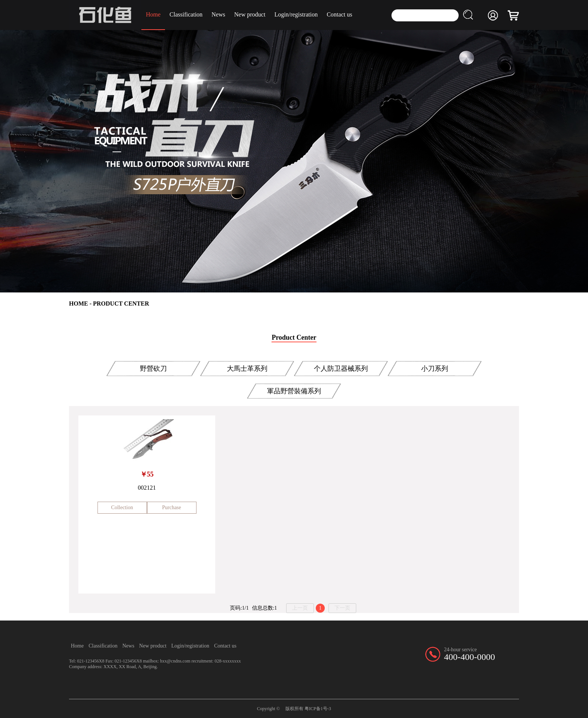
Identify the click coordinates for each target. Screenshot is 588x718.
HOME (79, 304)
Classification (186, 14)
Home (153, 14)
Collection (122, 507)
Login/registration (296, 14)
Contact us (339, 14)
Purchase (172, 507)
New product (250, 14)
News (218, 14)
